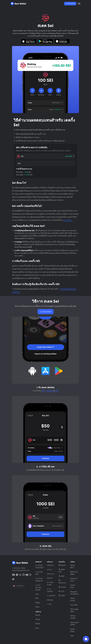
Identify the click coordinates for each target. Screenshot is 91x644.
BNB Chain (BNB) (74, 573)
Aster (72, 636)
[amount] (45, 163)
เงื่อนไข (50, 578)
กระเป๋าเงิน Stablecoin (39, 580)
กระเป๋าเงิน (67, 220)
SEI (44, 156)
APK (57, 391)
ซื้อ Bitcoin (62, 565)
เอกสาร (50, 570)
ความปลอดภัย (50, 590)
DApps (38, 603)
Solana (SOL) (73, 586)
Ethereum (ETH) (74, 580)
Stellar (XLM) (73, 630)
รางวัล (49, 604)
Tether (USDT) (73, 599)
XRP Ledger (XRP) (74, 610)
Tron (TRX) (74, 605)
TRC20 (38, 619)
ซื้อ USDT (62, 596)
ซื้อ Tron (61, 591)
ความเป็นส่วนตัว (50, 584)
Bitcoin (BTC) (73, 566)
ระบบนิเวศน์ (51, 596)
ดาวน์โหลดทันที (70, 4)
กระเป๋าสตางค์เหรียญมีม (38, 587)
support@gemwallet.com (21, 570)
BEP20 (38, 624)
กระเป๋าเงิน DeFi (39, 573)
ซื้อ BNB (61, 576)
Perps (37, 607)
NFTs (37, 598)
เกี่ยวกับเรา (51, 565)
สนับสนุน (50, 600)
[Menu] (79, 4)
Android (50, 391)
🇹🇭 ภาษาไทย (18, 586)
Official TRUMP (73, 617)
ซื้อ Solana (62, 587)
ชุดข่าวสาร (51, 574)
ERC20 (38, 615)
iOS (44, 391)
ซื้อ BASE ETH (62, 571)
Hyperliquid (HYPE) (74, 624)
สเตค (37, 594)
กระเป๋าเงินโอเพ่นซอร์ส (39, 566)
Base (37, 628)
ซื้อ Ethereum (62, 582)
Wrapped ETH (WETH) (75, 593)
